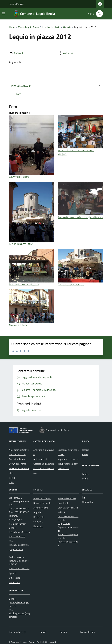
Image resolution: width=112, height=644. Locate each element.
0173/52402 (15, 520)
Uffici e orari (15, 578)
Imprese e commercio (68, 459)
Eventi (85, 479)
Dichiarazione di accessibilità (68, 510)
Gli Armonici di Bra (19, 177)
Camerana (38, 522)
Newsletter (88, 502)
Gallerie (67, 27)
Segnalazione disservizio (68, 529)
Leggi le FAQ (64, 523)
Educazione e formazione (44, 471)
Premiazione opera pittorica (24, 284)
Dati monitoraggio (18, 632)
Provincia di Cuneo (42, 498)
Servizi (43, 632)
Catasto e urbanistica (44, 464)
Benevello (38, 526)
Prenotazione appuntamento (68, 536)
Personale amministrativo (19, 471)
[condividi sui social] (16, 53)
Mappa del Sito (88, 632)
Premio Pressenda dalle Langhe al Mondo (80, 217)
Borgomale (39, 517)
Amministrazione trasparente (68, 518)
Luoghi (85, 474)
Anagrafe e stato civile (44, 452)
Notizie (85, 450)
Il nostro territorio (51, 27)
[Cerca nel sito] (98, 14)
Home (12, 27)
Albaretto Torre (41, 508)
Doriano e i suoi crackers (71, 284)
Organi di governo (18, 464)
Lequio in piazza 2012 (21, 244)
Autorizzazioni (40, 459)
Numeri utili (15, 582)
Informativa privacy (67, 498)
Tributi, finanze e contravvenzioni (68, 466)
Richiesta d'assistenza (68, 543)
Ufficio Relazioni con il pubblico (19, 571)
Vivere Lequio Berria (28, 27)
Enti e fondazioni (17, 459)
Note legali (63, 503)
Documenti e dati (17, 454)
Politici (12, 478)
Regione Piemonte (17, 4)
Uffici (11, 482)
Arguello (37, 512)
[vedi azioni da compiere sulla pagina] (66, 53)
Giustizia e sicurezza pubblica (68, 452)
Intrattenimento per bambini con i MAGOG (76, 152)
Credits (63, 632)
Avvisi (85, 454)
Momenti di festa (18, 325)
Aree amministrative (19, 450)
